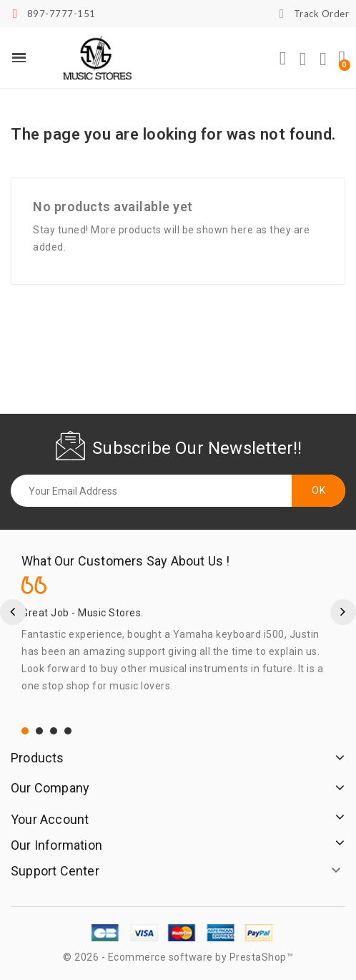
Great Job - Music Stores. (83, 613)
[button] (283, 59)
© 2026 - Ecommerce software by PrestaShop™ (178, 957)
